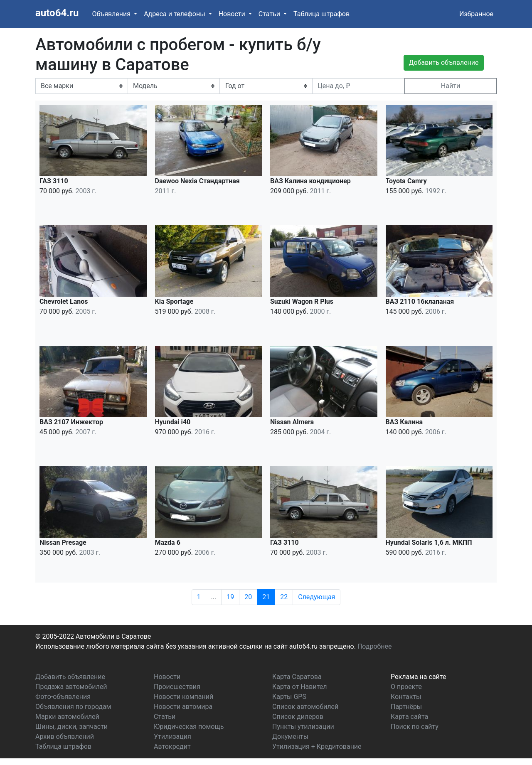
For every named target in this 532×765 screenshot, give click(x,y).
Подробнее (375, 646)
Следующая (316, 597)
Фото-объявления (63, 697)
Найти (451, 86)
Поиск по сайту (415, 727)
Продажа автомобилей (71, 687)
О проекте (406, 687)
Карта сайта (409, 717)
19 (230, 597)
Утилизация (172, 737)
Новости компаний (183, 697)
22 (284, 597)
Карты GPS (289, 697)
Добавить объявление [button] (444, 63)
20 (248, 597)
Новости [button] (233, 14)
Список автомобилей (305, 707)
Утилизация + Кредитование (317, 747)
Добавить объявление (70, 677)
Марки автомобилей (67, 717)
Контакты (406, 697)
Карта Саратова (297, 677)
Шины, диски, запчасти (71, 727)
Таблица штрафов (321, 14)
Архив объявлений (65, 737)
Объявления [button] (112, 14)
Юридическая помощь (189, 727)
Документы (290, 737)
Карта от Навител (300, 687)
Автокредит (172, 747)
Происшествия (177, 687)
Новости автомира (183, 707)
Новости (167, 677)
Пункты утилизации (303, 727)
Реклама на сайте (418, 677)
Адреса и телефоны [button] (175, 14)
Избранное (476, 14)
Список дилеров (298, 717)
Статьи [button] (270, 14)
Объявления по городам (73, 707)
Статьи (165, 717)
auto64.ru (57, 13)
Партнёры (406, 707)
